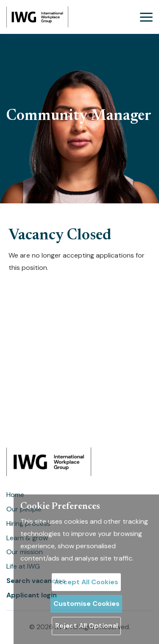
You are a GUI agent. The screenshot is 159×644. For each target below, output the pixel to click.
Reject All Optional (86, 626)
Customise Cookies (86, 604)
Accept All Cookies (86, 582)
